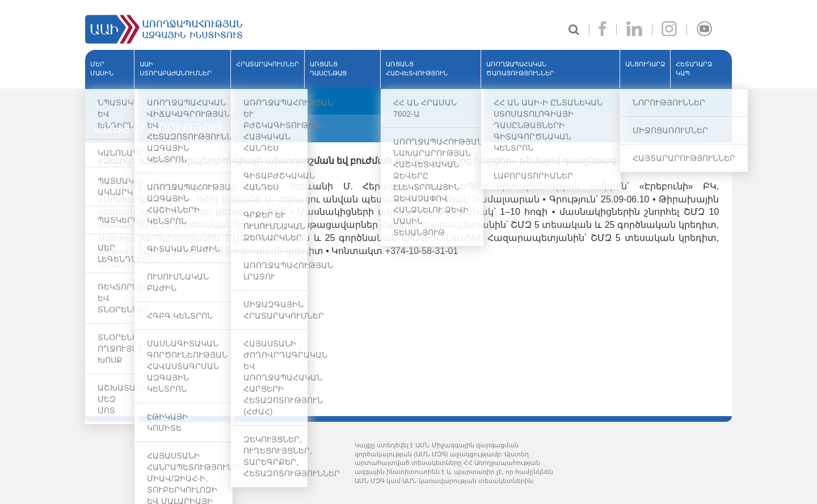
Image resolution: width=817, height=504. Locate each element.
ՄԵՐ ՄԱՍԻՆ (102, 69)
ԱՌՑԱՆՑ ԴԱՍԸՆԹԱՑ (328, 69)
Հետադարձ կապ (694, 69)
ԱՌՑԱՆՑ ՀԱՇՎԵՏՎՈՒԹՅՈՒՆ (417, 69)
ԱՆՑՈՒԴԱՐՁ (645, 64)
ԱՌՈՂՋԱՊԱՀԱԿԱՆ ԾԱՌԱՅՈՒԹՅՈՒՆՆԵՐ (520, 69)
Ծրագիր (118, 264)
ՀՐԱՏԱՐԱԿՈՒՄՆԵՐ (268, 64)
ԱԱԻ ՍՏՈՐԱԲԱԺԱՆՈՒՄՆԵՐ (176, 69)
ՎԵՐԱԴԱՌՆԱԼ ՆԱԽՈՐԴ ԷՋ (136, 105)
